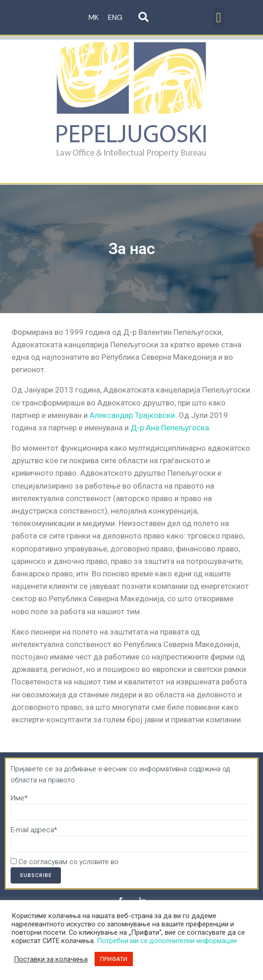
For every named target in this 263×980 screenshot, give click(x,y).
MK (94, 17)
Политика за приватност (160, 862)
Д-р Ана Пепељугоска (170, 428)
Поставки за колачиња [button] (51, 959)
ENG (115, 17)
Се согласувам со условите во (105, 862)
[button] (219, 17)
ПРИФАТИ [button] (114, 959)
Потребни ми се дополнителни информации (167, 941)
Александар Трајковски (132, 415)
